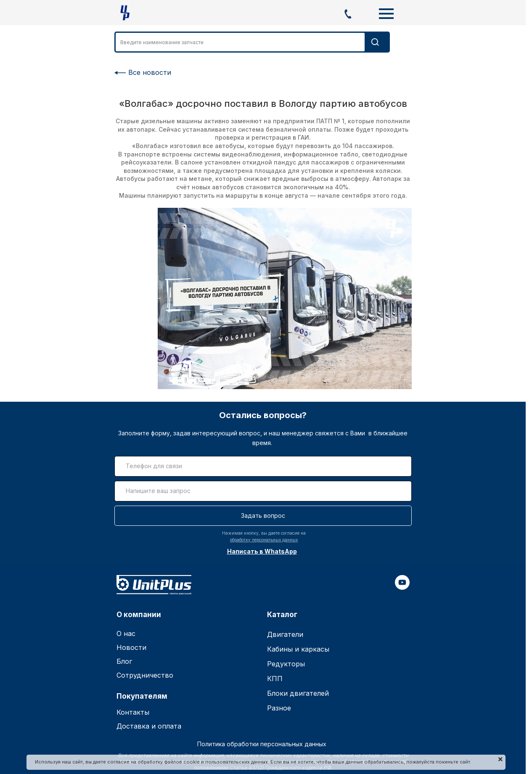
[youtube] (402, 587)
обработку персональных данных (264, 540)
